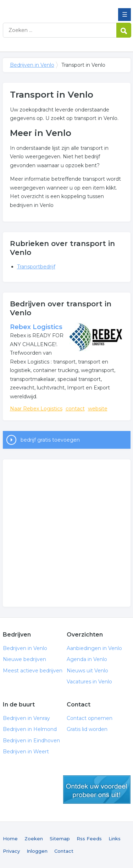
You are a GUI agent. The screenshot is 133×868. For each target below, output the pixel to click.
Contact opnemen (90, 718)
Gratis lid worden (87, 729)
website (98, 409)
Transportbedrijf (36, 267)
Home (10, 839)
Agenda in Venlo (87, 659)
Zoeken (34, 839)
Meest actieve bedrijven (33, 671)
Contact (64, 851)
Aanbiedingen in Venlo (94, 648)
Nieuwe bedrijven (24, 659)
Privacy (11, 851)
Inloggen (37, 851)
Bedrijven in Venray (26, 718)
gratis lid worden (97, 790)
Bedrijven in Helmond (30, 729)
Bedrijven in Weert (26, 752)
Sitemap (60, 839)
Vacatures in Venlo (89, 682)
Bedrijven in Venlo (54, 8)
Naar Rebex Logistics (36, 409)
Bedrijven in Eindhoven (31, 741)
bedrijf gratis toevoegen (50, 440)
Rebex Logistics (36, 327)
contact (75, 409)
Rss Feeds (89, 839)
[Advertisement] (66, 533)
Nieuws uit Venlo (87, 671)
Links (115, 839)
